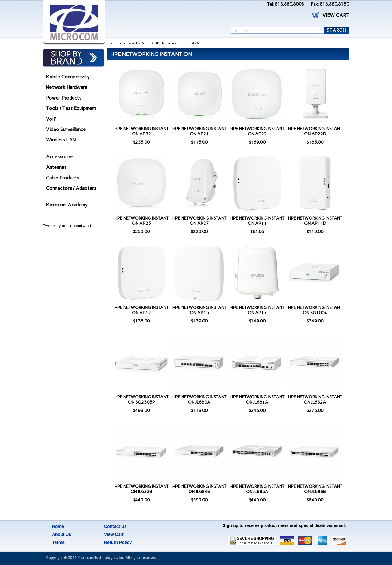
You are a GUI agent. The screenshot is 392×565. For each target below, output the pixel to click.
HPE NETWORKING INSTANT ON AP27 (199, 221)
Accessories (60, 157)
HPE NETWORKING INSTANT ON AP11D (315, 221)
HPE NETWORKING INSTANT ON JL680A (199, 400)
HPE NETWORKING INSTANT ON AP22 (257, 131)
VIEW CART (336, 15)
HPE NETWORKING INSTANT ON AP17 (257, 310)
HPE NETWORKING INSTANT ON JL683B (141, 489)
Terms (58, 542)
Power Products (64, 98)
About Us (62, 534)
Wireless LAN (61, 140)
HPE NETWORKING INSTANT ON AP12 (141, 310)
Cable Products (63, 178)
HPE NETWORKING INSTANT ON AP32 (141, 131)
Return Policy (118, 542)
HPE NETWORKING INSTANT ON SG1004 (315, 310)
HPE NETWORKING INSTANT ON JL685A (257, 489)
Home (114, 43)
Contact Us (115, 526)
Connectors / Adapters (71, 188)
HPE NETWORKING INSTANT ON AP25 (141, 221)
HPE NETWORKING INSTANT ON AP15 (199, 310)
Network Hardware (67, 87)
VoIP (51, 119)
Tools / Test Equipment (71, 108)
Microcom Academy (67, 205)
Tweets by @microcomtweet (67, 226)
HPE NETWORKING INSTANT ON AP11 (257, 221)
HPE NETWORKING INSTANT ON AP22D (315, 131)
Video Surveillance (66, 129)
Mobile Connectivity (68, 77)
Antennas (56, 167)
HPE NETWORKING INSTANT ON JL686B (315, 489)
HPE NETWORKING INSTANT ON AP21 (199, 131)
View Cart (114, 534)
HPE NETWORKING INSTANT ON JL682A (315, 400)
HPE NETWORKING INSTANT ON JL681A (257, 400)
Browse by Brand (137, 43)
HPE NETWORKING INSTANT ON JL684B (199, 489)
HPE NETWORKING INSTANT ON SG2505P (141, 400)
